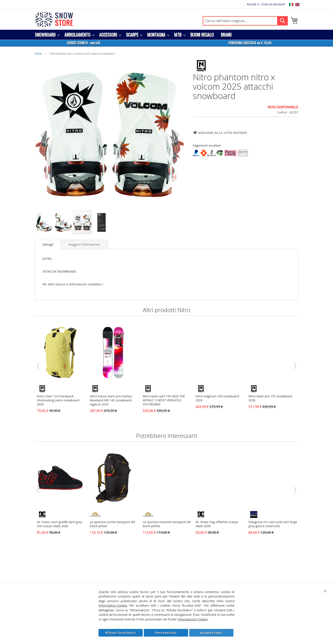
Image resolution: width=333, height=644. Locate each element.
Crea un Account (273, 4)
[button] (43, 135)
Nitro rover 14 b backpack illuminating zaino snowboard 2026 (58, 400)
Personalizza (166, 633)
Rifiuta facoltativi (121, 633)
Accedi (252, 4)
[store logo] (54, 19)
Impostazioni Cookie (193, 619)
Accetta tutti (211, 633)
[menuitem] (46, 35)
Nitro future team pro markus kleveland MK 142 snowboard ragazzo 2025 (111, 400)
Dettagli (48, 244)
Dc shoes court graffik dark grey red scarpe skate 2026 (59, 524)
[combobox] (245, 21)
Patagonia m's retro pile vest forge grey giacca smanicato (273, 524)
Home (38, 54)
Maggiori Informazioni (84, 244)
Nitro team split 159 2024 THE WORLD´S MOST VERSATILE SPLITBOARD (164, 400)
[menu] (166, 35)
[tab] (48, 245)
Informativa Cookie (113, 605)
